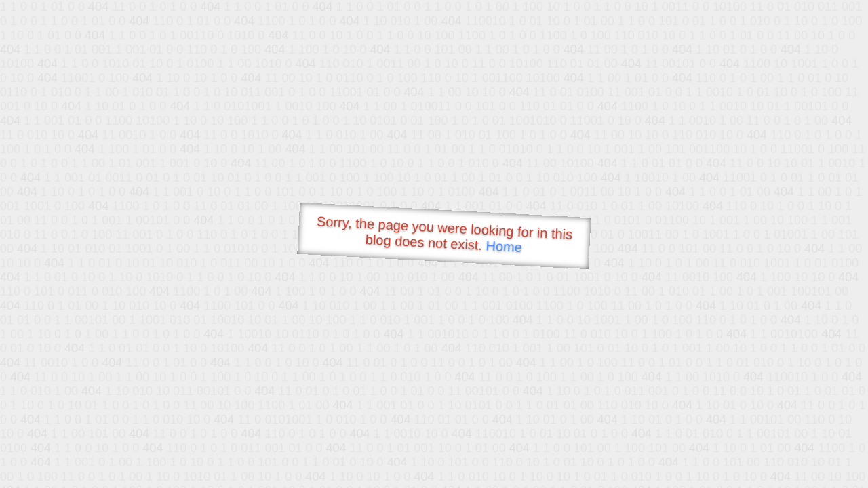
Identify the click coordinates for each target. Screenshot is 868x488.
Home (504, 246)
